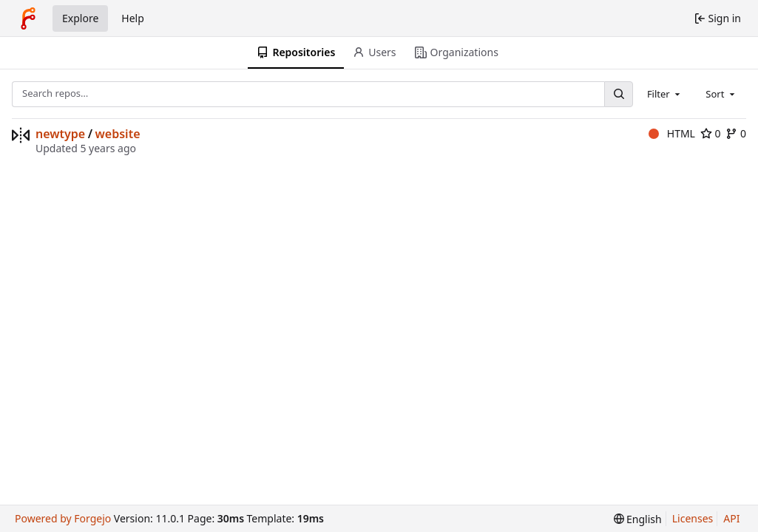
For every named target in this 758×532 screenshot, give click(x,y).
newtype (60, 134)
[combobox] (665, 94)
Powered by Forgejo (63, 518)
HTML (672, 133)
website (118, 134)
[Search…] (618, 94)
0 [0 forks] (736, 133)
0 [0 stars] (711, 133)
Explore (80, 18)
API (731, 518)
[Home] (28, 18)
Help (133, 18)
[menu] (638, 519)
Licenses (693, 518)
